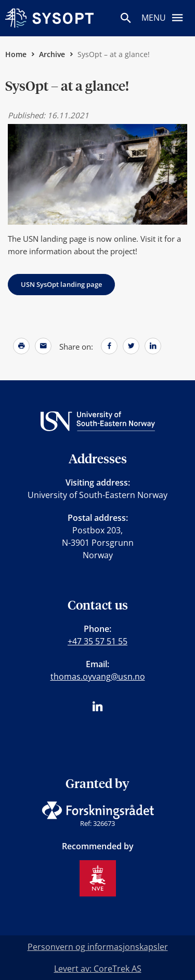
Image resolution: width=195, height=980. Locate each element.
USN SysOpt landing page (61, 284)
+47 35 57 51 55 (97, 641)
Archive (52, 54)
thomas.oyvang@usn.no (98, 677)
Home (16, 54)
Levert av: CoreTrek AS (98, 969)
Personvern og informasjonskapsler (98, 947)
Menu (165, 17)
